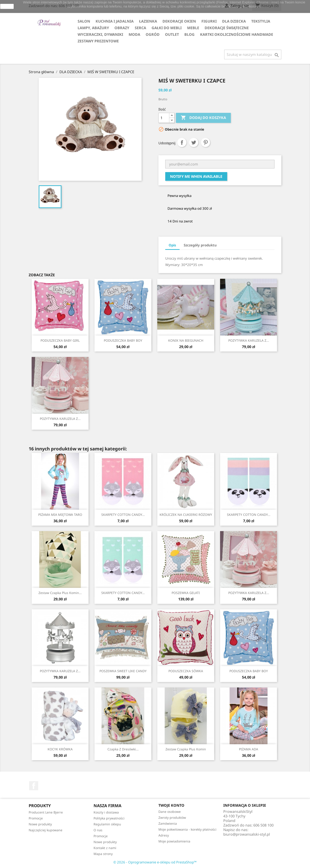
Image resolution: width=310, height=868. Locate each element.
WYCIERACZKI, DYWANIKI (100, 34)
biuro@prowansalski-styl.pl (247, 834)
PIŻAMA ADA (249, 749)
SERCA (140, 28)
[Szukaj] (253, 54)
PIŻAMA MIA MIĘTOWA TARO (60, 515)
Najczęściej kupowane (46, 830)
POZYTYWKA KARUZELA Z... (249, 340)
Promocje (36, 818)
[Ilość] (164, 118)
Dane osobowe (170, 812)
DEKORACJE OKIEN (179, 21)
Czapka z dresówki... (123, 749)
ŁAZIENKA (148, 21)
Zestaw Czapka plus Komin (186, 749)
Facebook (34, 786)
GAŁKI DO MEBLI (167, 28)
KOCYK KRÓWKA (60, 749)
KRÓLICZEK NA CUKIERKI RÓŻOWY (186, 515)
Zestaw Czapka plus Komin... (60, 593)
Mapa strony (103, 854)
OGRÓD (153, 34)
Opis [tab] (172, 245)
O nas (98, 830)
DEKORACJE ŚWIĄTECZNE (227, 28)
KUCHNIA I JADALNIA (115, 21)
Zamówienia (168, 823)
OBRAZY (122, 28)
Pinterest (206, 142)
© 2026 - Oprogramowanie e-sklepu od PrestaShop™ (155, 862)
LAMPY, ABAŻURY (93, 28)
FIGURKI (209, 21)
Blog (189, 34)
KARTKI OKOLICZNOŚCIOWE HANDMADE (237, 34)
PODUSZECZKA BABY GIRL (60, 340)
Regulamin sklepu (107, 824)
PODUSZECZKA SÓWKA (186, 671)
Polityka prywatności (109, 818)
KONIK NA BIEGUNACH (186, 340)
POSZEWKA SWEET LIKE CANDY (123, 671)
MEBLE (193, 28)
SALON (84, 21)
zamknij (7, 6)
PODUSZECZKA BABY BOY (123, 340)
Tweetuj (194, 142)
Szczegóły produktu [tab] (200, 245)
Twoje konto (171, 805)
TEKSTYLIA (261, 21)
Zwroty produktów (172, 818)
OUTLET (172, 34)
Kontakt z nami (105, 848)
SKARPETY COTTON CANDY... (123, 515)
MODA (134, 34)
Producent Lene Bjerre (46, 812)
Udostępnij (182, 142)
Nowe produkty (40, 824)
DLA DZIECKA (234, 21)
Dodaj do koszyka (203, 118)
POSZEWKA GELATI (186, 593)
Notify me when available (196, 176)
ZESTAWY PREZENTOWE (98, 41)
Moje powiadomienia (174, 841)
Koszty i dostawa (106, 812)
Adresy (164, 835)
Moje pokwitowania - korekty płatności (187, 829)
